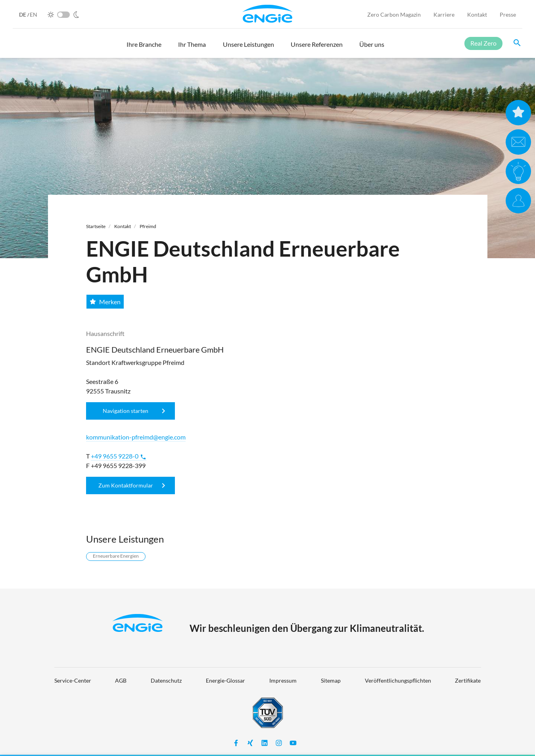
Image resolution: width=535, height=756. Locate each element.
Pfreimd (148, 226)
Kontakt (477, 14)
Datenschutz (166, 680)
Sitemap (331, 680)
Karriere (444, 14)
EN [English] (34, 14)
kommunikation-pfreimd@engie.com (136, 437)
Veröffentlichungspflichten (398, 680)
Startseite (96, 226)
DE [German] (23, 14)
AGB (121, 680)
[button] (144, 48)
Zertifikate (468, 680)
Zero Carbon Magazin (394, 14)
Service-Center (73, 680)
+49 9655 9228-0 (119, 456)
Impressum (283, 680)
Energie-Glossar (225, 680)
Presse (508, 14)
